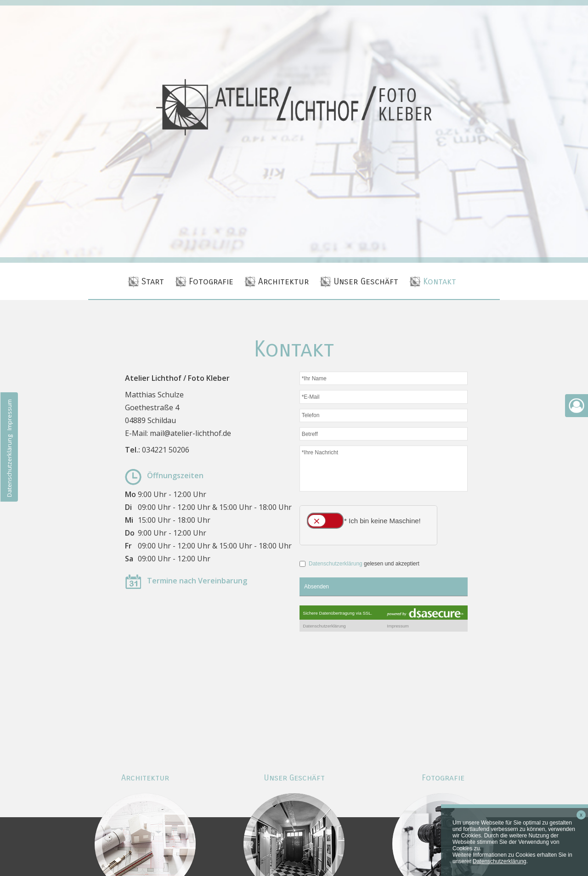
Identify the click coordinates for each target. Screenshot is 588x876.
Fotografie (211, 281)
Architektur (283, 281)
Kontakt (440, 281)
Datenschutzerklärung (9, 466)
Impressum (9, 415)
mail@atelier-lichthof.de (190, 433)
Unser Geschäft (366, 281)
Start (153, 281)
